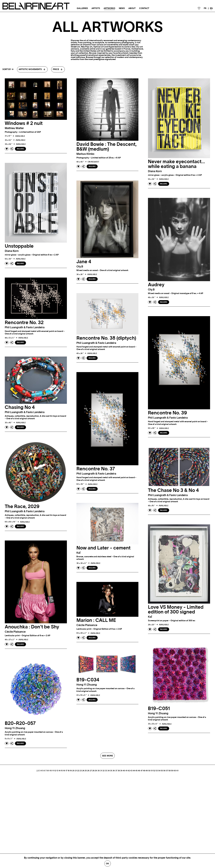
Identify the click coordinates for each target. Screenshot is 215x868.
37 (116, 771)
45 (136, 771)
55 (162, 771)
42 (129, 771)
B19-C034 (88, 680)
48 (144, 771)
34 (109, 771)
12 (55, 771)
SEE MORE (107, 756)
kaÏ (78, 553)
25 (86, 771)
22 (78, 771)
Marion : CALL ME (96, 620)
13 (57, 771)
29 (96, 771)
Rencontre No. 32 (24, 323)
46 (139, 771)
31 (101, 771)
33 (106, 771)
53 (157, 771)
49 (147, 771)
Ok (108, 864)
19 (71, 771)
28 (93, 771)
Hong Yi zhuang (158, 714)
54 (159, 771)
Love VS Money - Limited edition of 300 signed (176, 610)
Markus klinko (85, 154)
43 (131, 771)
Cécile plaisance (15, 632)
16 (64, 771)
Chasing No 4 (20, 407)
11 (53, 771)
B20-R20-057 (20, 723)
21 (76, 771)
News (122, 8)
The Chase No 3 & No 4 (173, 490)
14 (60, 771)
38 (119, 771)
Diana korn (155, 171)
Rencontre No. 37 (96, 469)
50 (149, 771)
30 (99, 771)
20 (73, 771)
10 (51, 771)
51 (152, 771)
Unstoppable (19, 246)
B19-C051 (159, 709)
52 (154, 771)
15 (62, 771)
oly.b (80, 267)
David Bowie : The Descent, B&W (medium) (107, 147)
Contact (144, 8)
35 (111, 771)
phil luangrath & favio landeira (25, 328)
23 (81, 771)
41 (126, 771)
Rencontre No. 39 (167, 413)
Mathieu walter (14, 128)
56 (164, 771)
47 (142, 771)
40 (124, 771)
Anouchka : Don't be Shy (32, 627)
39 (121, 771)
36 (114, 771)
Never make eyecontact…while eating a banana (176, 164)
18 (69, 771)
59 (172, 771)
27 (91, 771)
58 (169, 771)
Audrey (156, 285)
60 (175, 771)
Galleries (82, 8)
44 (134, 771)
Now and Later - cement (103, 548)
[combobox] (32, 69)
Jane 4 (84, 262)
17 (66, 771)
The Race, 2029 (22, 507)
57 (167, 771)
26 (88, 771)
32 (103, 771)
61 (177, 771)
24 (83, 771)
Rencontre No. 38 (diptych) (106, 338)
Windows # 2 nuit (24, 123)
